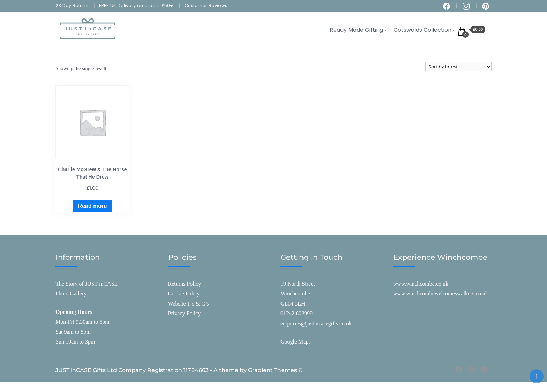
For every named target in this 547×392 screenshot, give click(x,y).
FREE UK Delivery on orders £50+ (136, 5)
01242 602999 (297, 313)
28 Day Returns (73, 5)
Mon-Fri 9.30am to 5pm (83, 322)
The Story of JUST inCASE (87, 284)
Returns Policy (185, 284)
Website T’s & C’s (189, 304)
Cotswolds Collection (422, 30)
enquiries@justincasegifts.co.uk (316, 323)
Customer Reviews (206, 5)
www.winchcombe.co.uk (421, 284)
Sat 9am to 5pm (73, 332)
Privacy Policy (185, 313)
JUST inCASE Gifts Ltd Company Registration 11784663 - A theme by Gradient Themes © (179, 370)
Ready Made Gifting (356, 30)
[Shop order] (458, 67)
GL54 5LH (293, 304)
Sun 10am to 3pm (75, 342)
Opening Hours (74, 312)
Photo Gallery (71, 293)
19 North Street (298, 284)
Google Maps (296, 342)
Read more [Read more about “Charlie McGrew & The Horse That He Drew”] (93, 206)
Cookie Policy (184, 293)
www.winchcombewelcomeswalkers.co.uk (441, 293)
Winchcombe (295, 293)
